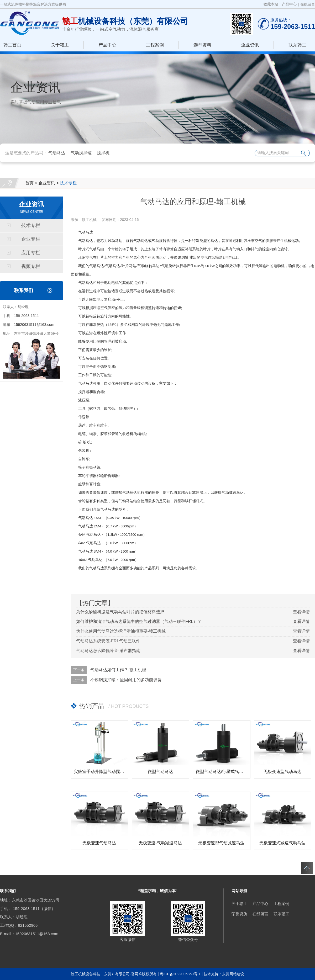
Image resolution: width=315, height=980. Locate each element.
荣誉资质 (239, 914)
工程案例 (155, 45)
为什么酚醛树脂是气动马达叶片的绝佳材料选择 (120, 612)
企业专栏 (31, 239)
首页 (29, 183)
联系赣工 (297, 45)
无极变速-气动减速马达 (160, 843)
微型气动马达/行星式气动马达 (224, 772)
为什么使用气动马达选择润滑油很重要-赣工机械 (121, 631)
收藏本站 (271, 4)
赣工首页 (12, 45)
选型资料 (202, 45)
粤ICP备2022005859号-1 (180, 974)
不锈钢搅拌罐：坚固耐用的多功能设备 (126, 680)
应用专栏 (31, 253)
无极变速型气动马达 (282, 772)
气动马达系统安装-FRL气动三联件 (108, 641)
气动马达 (57, 153)
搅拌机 (103, 153)
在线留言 (308, 4)
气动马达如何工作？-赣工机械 (118, 670)
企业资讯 (250, 45)
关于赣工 (60, 45)
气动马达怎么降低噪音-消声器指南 (108, 651)
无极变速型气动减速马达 (221, 843)
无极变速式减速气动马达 (282, 843)
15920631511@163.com (34, 325)
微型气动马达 (160, 772)
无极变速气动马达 (99, 843)
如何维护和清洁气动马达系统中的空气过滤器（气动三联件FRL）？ (139, 621)
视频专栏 (31, 266)
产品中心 (289, 4)
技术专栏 (68, 183)
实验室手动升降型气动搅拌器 (101, 772)
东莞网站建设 (233, 974)
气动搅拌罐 (81, 153)
